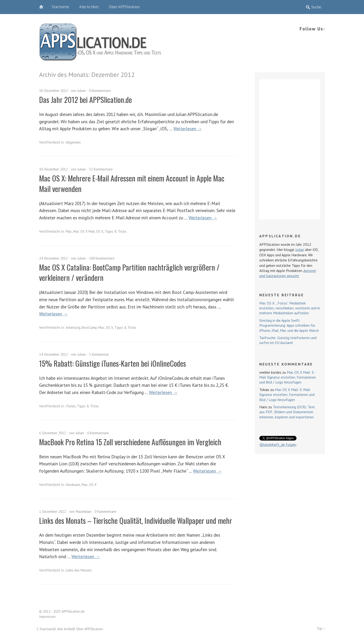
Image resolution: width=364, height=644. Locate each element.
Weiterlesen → (188, 128)
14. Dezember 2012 (53, 354)
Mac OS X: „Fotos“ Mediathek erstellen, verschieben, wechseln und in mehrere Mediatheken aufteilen (290, 308)
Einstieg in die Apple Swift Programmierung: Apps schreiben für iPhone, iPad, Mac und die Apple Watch (289, 325)
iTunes (71, 406)
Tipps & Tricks (116, 231)
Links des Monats (79, 570)
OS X (100, 231)
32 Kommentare (101, 169)
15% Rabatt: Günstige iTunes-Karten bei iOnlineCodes (113, 363)
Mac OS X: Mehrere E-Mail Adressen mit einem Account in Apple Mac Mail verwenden (132, 183)
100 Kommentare (102, 258)
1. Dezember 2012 (52, 512)
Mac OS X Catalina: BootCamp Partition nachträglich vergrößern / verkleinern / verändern (129, 272)
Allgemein (73, 142)
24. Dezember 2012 (53, 258)
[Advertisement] (290, 149)
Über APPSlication (124, 7)
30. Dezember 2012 (53, 91)
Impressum (47, 617)
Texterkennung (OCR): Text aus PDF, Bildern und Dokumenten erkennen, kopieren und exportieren (287, 412)
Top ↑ (321, 628)
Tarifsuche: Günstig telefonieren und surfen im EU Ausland (288, 340)
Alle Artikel (89, 7)
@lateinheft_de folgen (278, 445)
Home (44, 7)
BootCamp (89, 327)
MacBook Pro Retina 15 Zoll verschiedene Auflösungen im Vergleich (130, 442)
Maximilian (84, 512)
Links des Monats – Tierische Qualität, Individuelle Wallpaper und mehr (136, 520)
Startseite (60, 7)
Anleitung (73, 327)
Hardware (73, 485)
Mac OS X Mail (84, 231)
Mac (69, 231)
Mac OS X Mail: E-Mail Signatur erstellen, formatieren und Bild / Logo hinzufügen (288, 377)
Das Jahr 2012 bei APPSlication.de (85, 99)
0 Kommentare (100, 91)
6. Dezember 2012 (52, 433)
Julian (82, 91)
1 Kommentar (99, 354)
